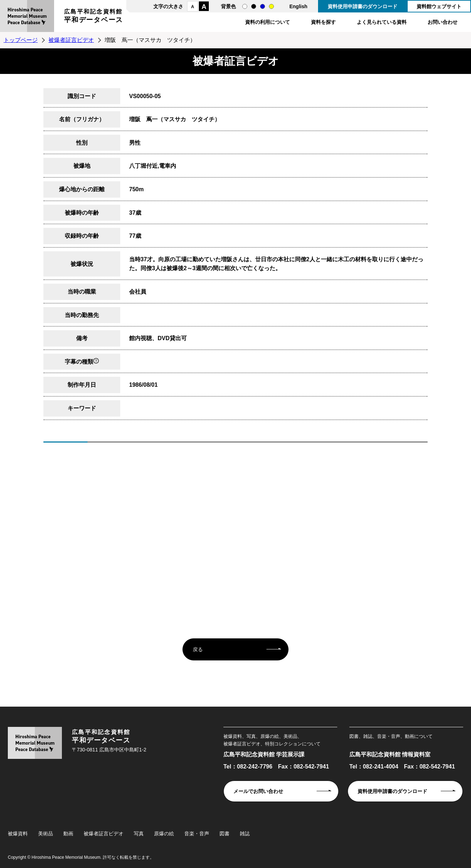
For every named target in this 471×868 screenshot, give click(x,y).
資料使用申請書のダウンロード (362, 6)
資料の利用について (268, 22)
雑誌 (245, 834)
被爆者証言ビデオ (71, 40)
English (298, 6)
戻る (198, 649)
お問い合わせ (443, 22)
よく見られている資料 (382, 22)
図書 (224, 834)
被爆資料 (18, 834)
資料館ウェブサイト (439, 6)
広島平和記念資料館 (94, 17)
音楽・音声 (197, 834)
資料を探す (323, 22)
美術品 (46, 834)
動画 (68, 834)
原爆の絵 (164, 834)
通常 (245, 6)
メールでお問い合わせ (258, 791)
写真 (139, 834)
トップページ (21, 40)
